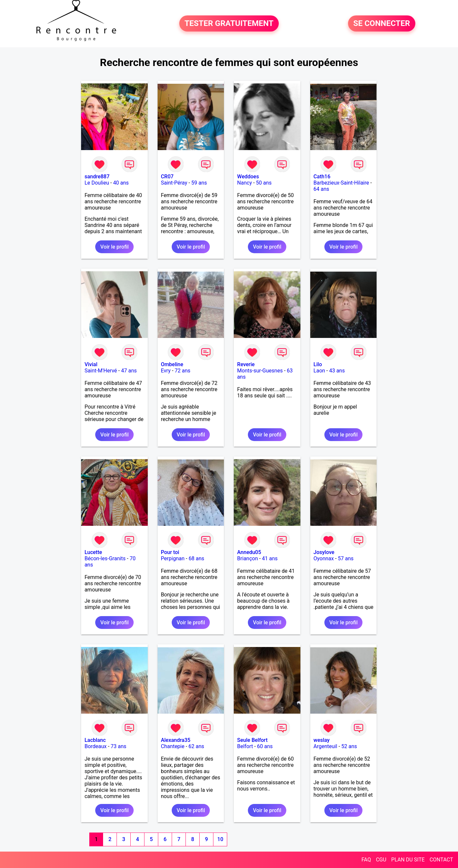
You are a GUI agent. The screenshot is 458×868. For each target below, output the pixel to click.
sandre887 (97, 177)
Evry (166, 371)
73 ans (119, 746)
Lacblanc (95, 740)
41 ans (270, 558)
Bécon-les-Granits (105, 558)
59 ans (199, 183)
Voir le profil (114, 247)
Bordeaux (95, 746)
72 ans (183, 371)
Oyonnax (324, 558)
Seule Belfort (252, 740)
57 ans (346, 558)
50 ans (264, 183)
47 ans (129, 371)
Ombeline (172, 364)
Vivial (91, 364)
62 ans (196, 746)
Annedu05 (249, 552)
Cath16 (322, 177)
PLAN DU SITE (408, 860)
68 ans (196, 558)
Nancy (244, 183)
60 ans (265, 746)
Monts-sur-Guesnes (260, 371)
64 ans (321, 189)
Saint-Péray (174, 183)
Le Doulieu (97, 183)
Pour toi (170, 552)
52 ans (349, 746)
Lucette (93, 552)
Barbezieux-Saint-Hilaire (341, 183)
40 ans (121, 183)
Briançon (247, 558)
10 (220, 839)
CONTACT (441, 860)
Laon (319, 371)
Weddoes (248, 177)
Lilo (318, 364)
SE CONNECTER (382, 24)
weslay (322, 740)
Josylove (324, 552)
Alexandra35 (176, 740)
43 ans (337, 371)
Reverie (246, 364)
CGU (381, 860)
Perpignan (173, 558)
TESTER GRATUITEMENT (229, 24)
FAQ (366, 860)
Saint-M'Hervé (101, 371)
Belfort (245, 746)
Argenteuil (325, 746)
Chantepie (173, 746)
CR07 (167, 177)
